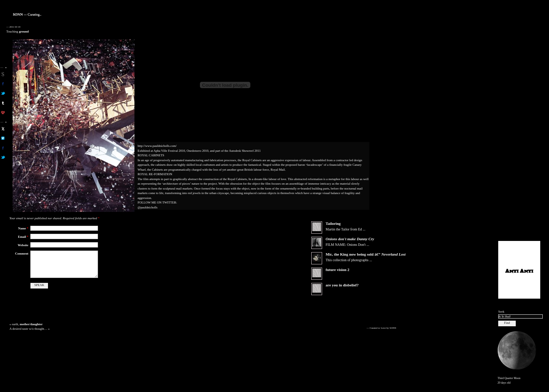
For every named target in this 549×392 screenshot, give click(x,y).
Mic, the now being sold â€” (366, 254)
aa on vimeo (3, 138)
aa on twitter (3, 157)
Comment (22, 254)
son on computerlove (3, 113)
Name (23, 228)
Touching (18, 31)
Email (23, 237)
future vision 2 (338, 270)
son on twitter (3, 93)
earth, (27, 324)
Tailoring (333, 223)
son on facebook (3, 84)
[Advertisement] (519, 130)
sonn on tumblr (3, 103)
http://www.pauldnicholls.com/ (157, 146)
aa (3, 129)
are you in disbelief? (342, 285)
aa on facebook (3, 148)
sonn (3, 74)
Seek (501, 312)
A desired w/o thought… (28, 329)
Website (23, 245)
